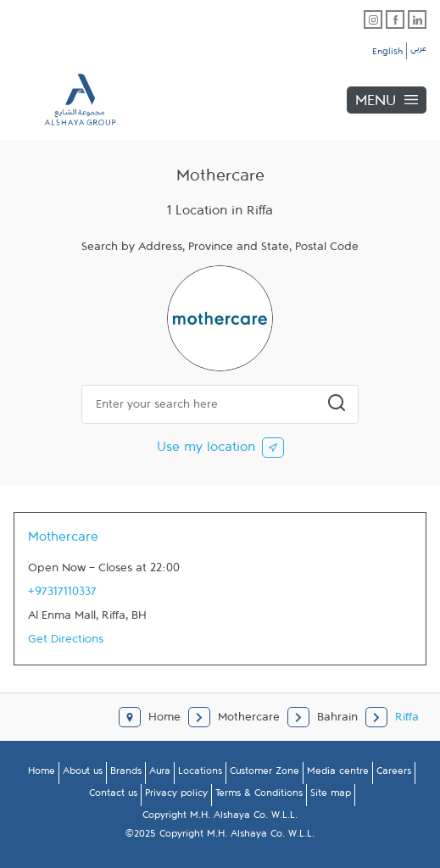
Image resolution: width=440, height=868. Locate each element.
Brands (126, 774)
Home (42, 774)
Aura (160, 774)
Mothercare (63, 541)
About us (83, 774)
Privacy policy (176, 796)
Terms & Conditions (259, 796)
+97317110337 (62, 595)
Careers (394, 774)
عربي (418, 51)
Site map (331, 796)
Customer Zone (265, 774)
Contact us (113, 796)
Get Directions (66, 643)
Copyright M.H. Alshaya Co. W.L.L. (220, 818)
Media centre (338, 774)
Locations (200, 774)
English (387, 54)
